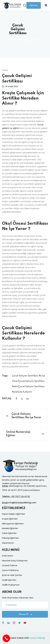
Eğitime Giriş (34, 7)
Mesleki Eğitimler (10, 528)
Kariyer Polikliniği (37, 638)
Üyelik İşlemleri (9, 580)
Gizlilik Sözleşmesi (11, 585)
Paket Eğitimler (9, 533)
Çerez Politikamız (10, 570)
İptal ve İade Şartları (12, 575)
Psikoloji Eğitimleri (10, 538)
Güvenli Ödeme (10, 565)
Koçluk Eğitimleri (10, 519)
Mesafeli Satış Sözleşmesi (15, 561)
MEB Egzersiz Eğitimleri (13, 524)
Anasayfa (12, 40)
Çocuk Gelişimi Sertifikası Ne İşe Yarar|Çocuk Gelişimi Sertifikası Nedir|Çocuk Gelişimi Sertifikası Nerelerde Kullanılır (28, 377)
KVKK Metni (7, 556)
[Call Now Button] (6, 638)
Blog (22, 40)
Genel (5, 70)
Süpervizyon (8, 543)
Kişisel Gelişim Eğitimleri (13, 514)
